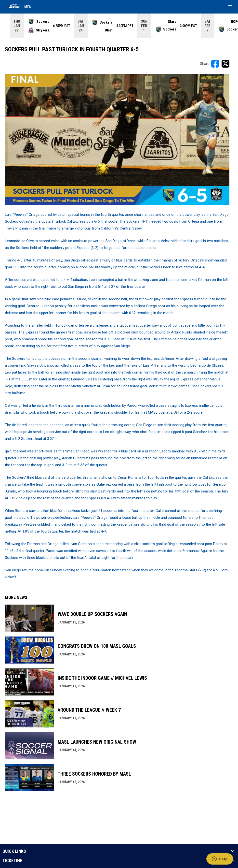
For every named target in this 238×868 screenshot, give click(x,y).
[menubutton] (230, 7)
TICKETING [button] (13, 861)
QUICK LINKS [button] (14, 851)
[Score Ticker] (119, 26)
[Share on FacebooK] (215, 64)
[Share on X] (225, 64)
